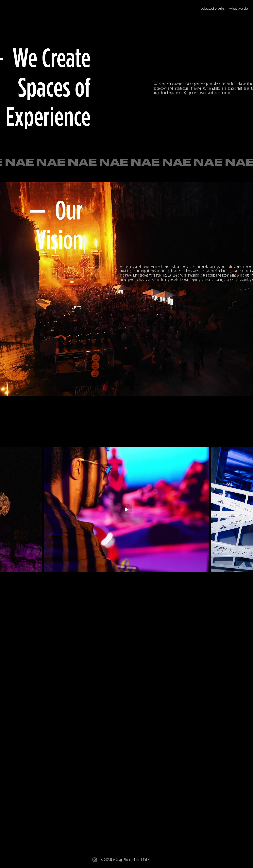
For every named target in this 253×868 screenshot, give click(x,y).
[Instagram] (95, 860)
